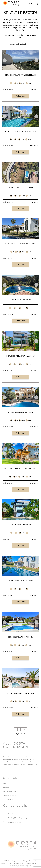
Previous (5, 60)
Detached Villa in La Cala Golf (20, 356)
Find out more (20, 96)
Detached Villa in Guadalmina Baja (20, 468)
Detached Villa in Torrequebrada (20, 75)
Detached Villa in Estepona (20, 187)
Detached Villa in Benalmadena (20, 693)
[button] (38, 3)
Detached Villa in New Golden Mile (20, 244)
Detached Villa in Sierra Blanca (20, 412)
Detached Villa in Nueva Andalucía (20, 131)
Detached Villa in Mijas (21, 300)
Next (36, 60)
